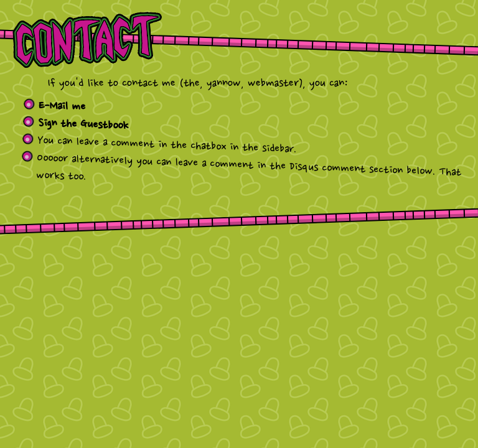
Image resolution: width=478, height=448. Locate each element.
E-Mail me (62, 107)
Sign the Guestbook (83, 125)
